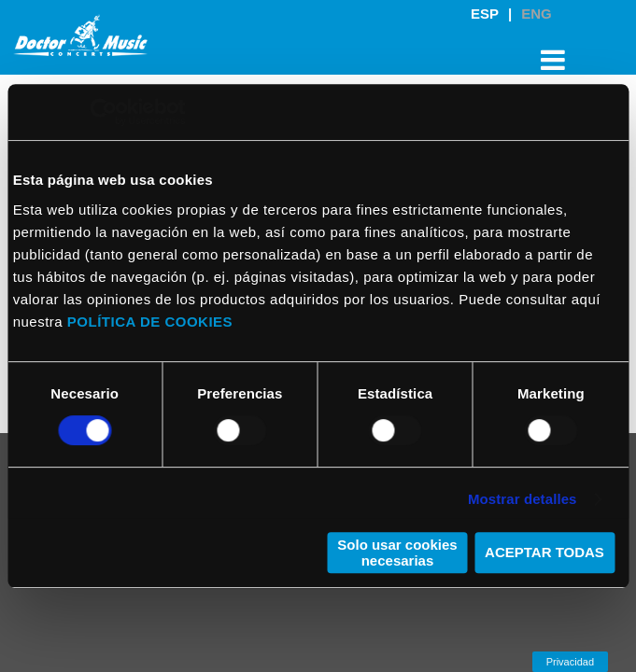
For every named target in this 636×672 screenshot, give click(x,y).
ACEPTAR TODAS (544, 552)
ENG (537, 14)
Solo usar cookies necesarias (397, 553)
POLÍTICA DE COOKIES (150, 322)
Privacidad (570, 662)
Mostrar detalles (523, 499)
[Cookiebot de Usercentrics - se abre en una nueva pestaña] (103, 112)
